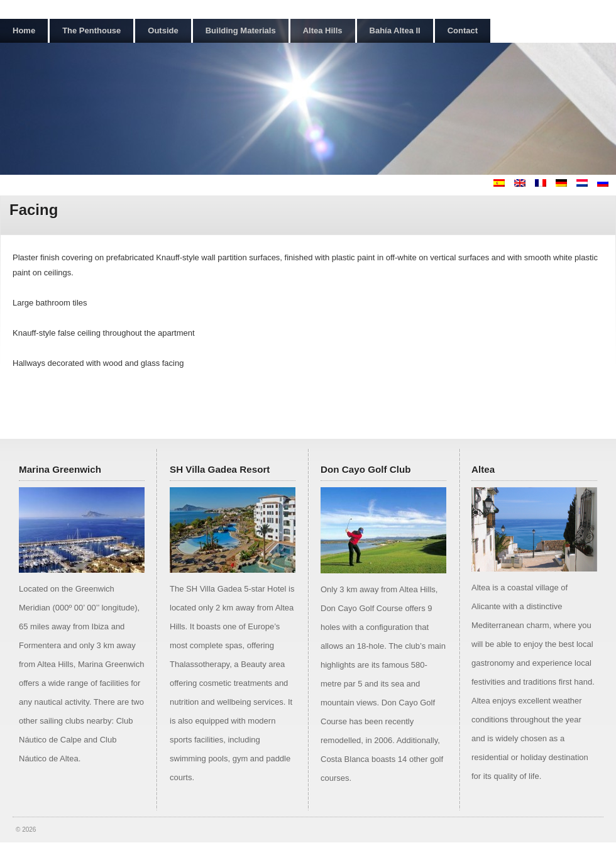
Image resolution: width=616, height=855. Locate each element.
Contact (463, 30)
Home (24, 30)
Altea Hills (323, 30)
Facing (34, 210)
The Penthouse (91, 30)
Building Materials (241, 30)
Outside (163, 30)
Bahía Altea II (395, 30)
